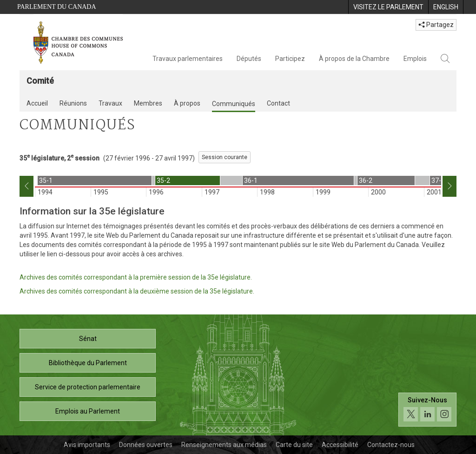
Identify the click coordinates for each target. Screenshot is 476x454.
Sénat (88, 339)
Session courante (225, 157)
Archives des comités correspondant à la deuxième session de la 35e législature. (137, 291)
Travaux (110, 103)
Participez (290, 59)
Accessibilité (340, 445)
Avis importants (87, 445)
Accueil (37, 103)
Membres (148, 103)
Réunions (73, 103)
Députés (249, 59)
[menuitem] (388, 7)
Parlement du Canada (57, 7)
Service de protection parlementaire (88, 387)
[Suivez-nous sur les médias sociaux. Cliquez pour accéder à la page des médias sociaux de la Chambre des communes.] (427, 410)
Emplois (415, 59)
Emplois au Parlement (88, 411)
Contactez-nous (391, 445)
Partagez (436, 25)
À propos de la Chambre (354, 59)
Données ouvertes (146, 445)
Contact (278, 103)
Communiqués (234, 104)
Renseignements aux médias (224, 445)
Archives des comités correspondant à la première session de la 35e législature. (136, 277)
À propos (187, 103)
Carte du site (294, 445)
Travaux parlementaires (188, 59)
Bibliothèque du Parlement (88, 363)
